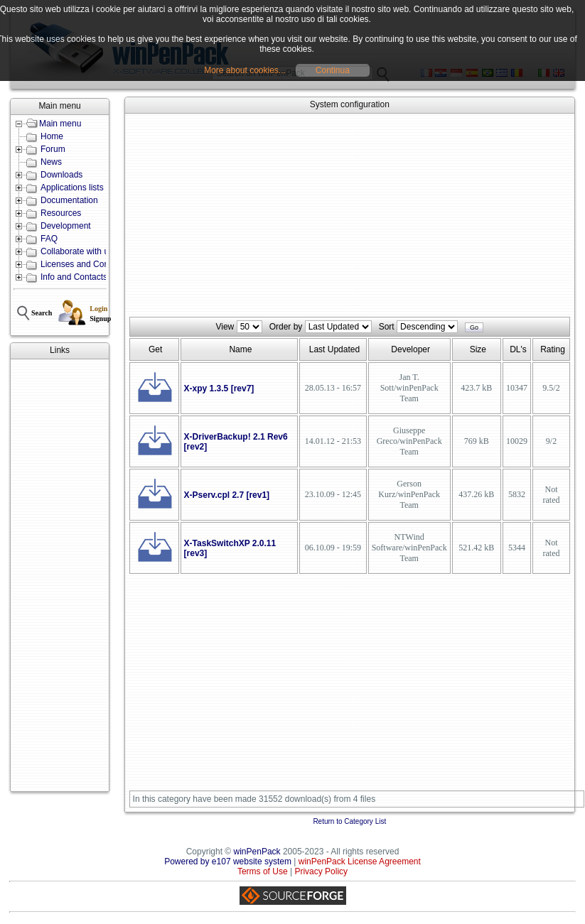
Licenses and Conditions (87, 264)
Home (52, 136)
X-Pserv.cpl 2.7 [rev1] (227, 495)
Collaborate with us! (78, 251)
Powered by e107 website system (228, 862)
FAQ (49, 239)
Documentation (69, 200)
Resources (61, 213)
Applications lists (72, 187)
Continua (333, 70)
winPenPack (257, 852)
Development (66, 226)
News (51, 162)
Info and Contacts (74, 277)
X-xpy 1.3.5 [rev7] (219, 388)
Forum (53, 149)
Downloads (61, 175)
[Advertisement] (60, 575)
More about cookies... (245, 70)
